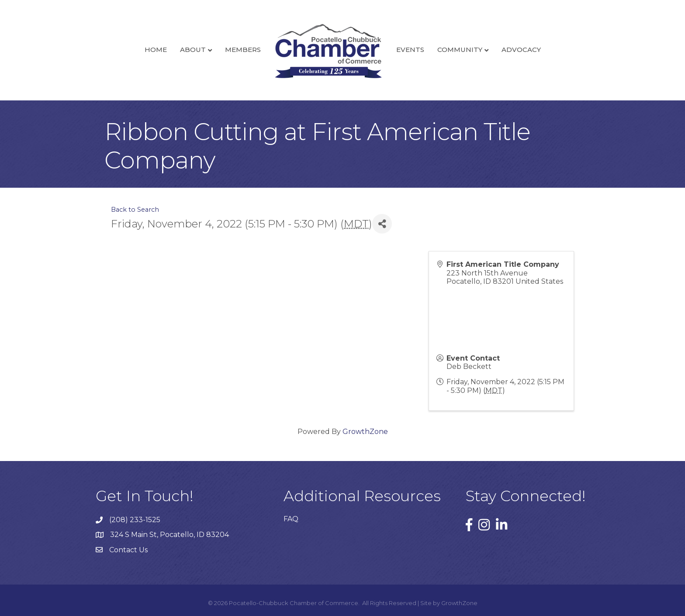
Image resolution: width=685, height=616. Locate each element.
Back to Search (135, 210)
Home (156, 50)
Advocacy (521, 50)
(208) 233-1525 (135, 520)
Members (243, 50)
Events (410, 50)
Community (460, 50)
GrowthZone (365, 432)
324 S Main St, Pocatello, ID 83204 (170, 535)
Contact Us (128, 550)
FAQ (291, 519)
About (193, 50)
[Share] (382, 224)
